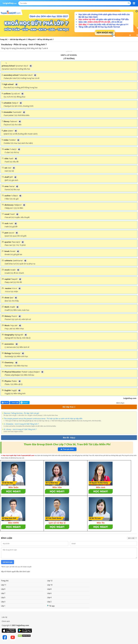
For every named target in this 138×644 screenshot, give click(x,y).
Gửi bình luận (8, 562)
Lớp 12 (50, 581)
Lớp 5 (3, 597)
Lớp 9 (3, 589)
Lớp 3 (3, 602)
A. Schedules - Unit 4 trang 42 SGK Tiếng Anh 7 (21, 424)
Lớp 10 (50, 585)
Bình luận (14, 403)
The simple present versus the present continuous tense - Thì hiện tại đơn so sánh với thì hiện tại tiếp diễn (43, 419)
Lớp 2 (49, 602)
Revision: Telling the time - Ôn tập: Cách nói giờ (21, 413)
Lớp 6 (49, 593)
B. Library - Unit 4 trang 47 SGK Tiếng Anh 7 (20, 429)
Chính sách (6, 621)
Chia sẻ (5, 403)
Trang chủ (5, 581)
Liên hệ (4, 617)
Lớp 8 (49, 589)
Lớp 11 (4, 585)
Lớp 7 (3, 593)
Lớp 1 (3, 606)
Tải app (51, 606)
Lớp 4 (49, 597)
